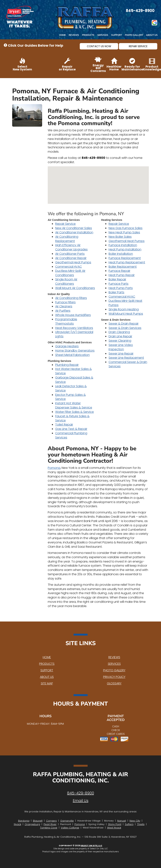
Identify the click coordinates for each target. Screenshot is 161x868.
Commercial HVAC (69, 267)
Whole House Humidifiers (73, 315)
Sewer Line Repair (121, 354)
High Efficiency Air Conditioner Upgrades (71, 247)
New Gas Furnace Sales (126, 228)
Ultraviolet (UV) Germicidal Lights (74, 334)
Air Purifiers (63, 311)
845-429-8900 (81, 793)
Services (103, 35)
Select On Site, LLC (91, 846)
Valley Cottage (70, 828)
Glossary (114, 683)
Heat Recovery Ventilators (74, 328)
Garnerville (67, 821)
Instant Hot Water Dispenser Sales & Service (74, 405)
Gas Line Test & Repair (71, 429)
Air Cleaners (64, 306)
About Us (152, 35)
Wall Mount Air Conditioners (75, 288)
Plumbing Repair (67, 365)
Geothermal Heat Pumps (73, 262)
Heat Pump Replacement (127, 262)
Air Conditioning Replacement (67, 239)
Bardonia (24, 821)
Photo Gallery (134, 35)
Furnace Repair (119, 271)
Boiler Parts (116, 292)
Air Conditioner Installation (74, 232)
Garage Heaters (67, 346)
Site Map (47, 683)
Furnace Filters (65, 302)
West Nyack (114, 828)
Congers (51, 821)
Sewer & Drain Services (125, 328)
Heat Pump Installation (125, 249)
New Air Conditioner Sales (74, 228)
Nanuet (122, 821)
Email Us (81, 801)
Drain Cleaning (119, 332)
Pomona (54, 468)
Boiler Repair (117, 279)
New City (135, 821)
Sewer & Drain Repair (124, 324)
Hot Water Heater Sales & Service (73, 371)
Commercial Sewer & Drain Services (128, 364)
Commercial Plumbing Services (71, 435)
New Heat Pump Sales (124, 232)
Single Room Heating (124, 309)
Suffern (129, 824)
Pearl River (50, 824)
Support (117, 35)
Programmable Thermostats (66, 321)
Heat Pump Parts (121, 288)
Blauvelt (38, 821)
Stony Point (115, 824)
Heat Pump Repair (122, 275)
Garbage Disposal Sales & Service (74, 380)
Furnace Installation (123, 245)
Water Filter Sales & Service (75, 412)
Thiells (141, 824)
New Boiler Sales (120, 237)
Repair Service (65, 224)
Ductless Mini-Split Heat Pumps (125, 303)
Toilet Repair (64, 425)
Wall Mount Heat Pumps (126, 314)
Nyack (18, 824)
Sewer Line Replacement (126, 358)
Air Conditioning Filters (71, 298)
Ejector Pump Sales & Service (70, 397)
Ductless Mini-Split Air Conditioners (70, 273)
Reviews (74, 35)
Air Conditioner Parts (70, 254)
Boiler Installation (121, 254)
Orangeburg (32, 824)
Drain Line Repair (120, 336)
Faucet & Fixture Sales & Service (72, 418)
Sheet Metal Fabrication (72, 355)
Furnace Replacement (125, 258)
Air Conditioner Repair (71, 258)
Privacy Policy (114, 677)
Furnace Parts (119, 284)
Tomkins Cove (49, 828)
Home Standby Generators (75, 351)
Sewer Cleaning (120, 341)
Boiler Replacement (123, 267)
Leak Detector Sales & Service (71, 388)
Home (62, 35)
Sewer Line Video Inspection (121, 347)
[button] (99, 46)
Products (88, 35)
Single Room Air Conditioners (66, 282)
